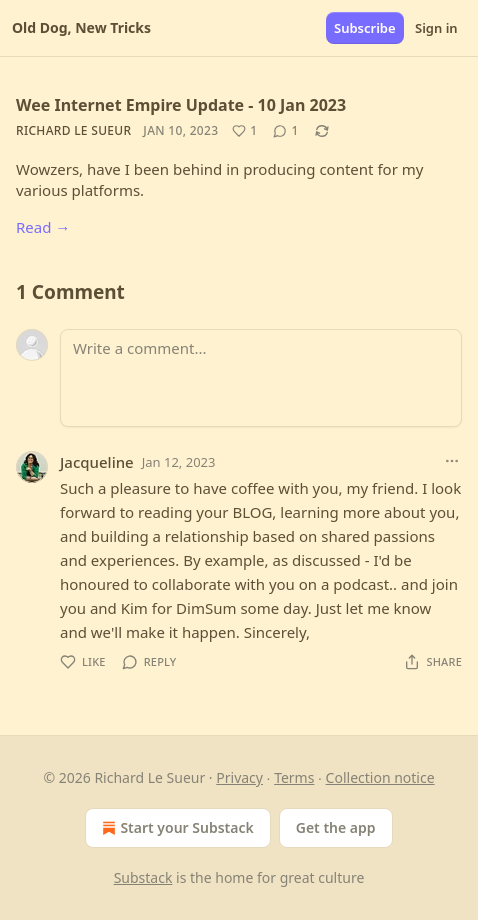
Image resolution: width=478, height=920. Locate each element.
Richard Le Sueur (73, 130)
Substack (143, 877)
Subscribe (365, 28)
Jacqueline (97, 462)
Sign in (436, 28)
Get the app (336, 827)
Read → (43, 227)
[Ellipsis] (452, 461)
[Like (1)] (244, 131)
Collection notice (380, 777)
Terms (294, 777)
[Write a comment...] (261, 378)
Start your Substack (175, 828)
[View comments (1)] (285, 131)
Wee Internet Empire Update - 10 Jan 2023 (181, 105)
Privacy (239, 777)
